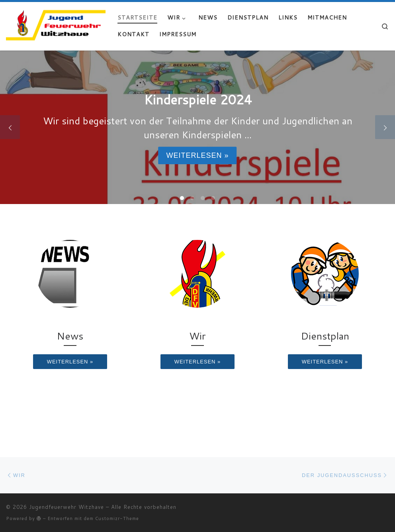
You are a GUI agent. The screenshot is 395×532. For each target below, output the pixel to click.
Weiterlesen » (197, 155)
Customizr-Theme (117, 518)
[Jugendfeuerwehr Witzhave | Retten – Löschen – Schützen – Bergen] (56, 24)
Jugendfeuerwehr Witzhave (66, 507)
